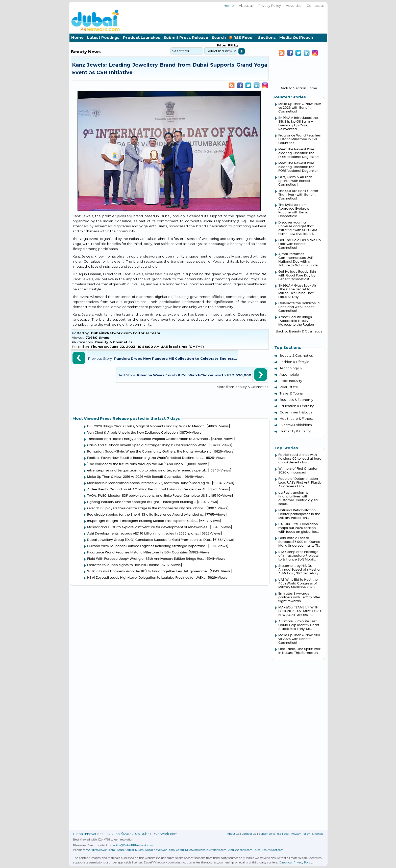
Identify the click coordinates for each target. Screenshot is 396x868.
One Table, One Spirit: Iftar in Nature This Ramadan (299, 651)
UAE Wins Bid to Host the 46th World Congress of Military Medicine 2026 (298, 583)
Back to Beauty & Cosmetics (299, 331)
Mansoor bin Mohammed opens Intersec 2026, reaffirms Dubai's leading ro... (149, 483)
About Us (233, 834)
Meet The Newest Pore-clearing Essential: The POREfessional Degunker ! (299, 167)
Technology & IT (292, 368)
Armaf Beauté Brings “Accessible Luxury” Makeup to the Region (296, 321)
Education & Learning (297, 406)
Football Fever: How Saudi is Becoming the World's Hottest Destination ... (145, 458)
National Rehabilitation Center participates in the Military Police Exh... (299, 514)
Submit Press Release (186, 37)
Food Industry (291, 381)
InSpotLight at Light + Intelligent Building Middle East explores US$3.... (143, 521)
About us (246, 6)
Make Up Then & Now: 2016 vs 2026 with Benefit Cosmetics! (135, 477)
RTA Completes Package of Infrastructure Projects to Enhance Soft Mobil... (298, 556)
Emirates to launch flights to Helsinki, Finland (123, 565)
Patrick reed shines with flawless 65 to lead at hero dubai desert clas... (300, 458)
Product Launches (142, 37)
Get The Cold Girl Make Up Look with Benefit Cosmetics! (300, 244)
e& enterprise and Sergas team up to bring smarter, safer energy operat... (147, 470)
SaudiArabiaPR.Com (130, 850)
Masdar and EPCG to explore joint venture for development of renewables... (148, 527)
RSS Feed (242, 37)
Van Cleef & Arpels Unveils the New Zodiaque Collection (132, 432)
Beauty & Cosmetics (114, 342)
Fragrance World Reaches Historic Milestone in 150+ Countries (137, 552)
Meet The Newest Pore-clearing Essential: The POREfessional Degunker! (299, 153)
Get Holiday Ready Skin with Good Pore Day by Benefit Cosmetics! (297, 275)
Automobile (289, 374)
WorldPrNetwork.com (101, 850)
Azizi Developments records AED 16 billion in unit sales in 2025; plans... (143, 533)
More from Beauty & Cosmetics (242, 387)
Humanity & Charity (295, 431)
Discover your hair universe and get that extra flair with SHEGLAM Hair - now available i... (298, 228)
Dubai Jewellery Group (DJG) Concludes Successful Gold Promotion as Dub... (150, 540)
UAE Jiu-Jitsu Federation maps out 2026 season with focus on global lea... (299, 528)
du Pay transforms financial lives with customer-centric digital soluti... (298, 498)
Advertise (294, 6)
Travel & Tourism (293, 393)
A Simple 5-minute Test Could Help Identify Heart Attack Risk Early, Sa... (299, 625)
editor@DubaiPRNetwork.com (133, 845)
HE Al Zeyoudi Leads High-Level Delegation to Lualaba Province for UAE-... (146, 578)
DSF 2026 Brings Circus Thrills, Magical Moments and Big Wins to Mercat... (146, 426)
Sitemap (317, 834)
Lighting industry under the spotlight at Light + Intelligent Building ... (142, 502)
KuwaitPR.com (216, 850)
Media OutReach (296, 37)
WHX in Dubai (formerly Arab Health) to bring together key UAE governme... (148, 571)
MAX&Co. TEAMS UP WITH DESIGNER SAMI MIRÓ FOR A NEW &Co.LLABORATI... (300, 611)
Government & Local (296, 412)
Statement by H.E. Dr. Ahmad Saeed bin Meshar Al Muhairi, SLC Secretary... (300, 569)
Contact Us (249, 834)
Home (229, 6)
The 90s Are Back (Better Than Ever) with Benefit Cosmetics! (298, 195)
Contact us (315, 6)
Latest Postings (103, 37)
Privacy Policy (270, 6)
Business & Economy (296, 400)
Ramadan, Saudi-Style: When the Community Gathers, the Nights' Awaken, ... (149, 451)
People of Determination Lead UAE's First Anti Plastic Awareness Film (300, 482)
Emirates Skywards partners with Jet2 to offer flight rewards (299, 597)
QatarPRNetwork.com (191, 850)
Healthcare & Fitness (296, 418)
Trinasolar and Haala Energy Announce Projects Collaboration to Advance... (148, 439)
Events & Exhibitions (296, 425)
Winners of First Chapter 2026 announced (298, 470)
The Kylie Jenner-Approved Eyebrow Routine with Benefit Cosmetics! (294, 210)
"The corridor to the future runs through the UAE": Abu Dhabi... (136, 464)
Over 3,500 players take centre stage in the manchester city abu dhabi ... (146, 508)
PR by (233, 45)
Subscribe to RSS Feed (274, 834)
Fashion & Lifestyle (294, 362)
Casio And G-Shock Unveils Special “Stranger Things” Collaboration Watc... (148, 445)
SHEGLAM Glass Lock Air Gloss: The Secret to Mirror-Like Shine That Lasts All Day (297, 291)
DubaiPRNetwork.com (160, 850)
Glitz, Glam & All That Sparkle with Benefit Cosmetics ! (295, 181)
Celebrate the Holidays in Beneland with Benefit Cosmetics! (299, 307)
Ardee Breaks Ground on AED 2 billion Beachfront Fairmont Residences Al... (147, 489)
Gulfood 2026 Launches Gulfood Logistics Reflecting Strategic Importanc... (147, 546)
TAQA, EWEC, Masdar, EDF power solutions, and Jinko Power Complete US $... (148, 496)
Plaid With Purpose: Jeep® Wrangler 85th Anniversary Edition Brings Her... (146, 559)
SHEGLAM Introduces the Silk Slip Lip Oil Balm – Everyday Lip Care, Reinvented (298, 123)
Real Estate (289, 387)
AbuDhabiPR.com (240, 850)
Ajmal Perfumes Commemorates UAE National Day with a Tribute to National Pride (298, 260)
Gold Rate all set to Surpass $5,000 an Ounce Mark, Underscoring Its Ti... (299, 542)
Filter (222, 45)
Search (219, 37)
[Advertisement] (235, 20)
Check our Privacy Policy (296, 862)
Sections (267, 37)
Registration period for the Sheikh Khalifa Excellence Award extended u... (146, 514)
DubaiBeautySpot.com (268, 850)
